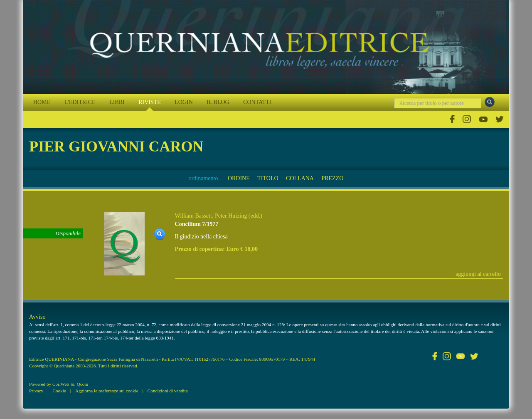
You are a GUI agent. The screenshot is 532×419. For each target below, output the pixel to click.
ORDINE (239, 178)
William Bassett (193, 216)
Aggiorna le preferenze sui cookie (107, 391)
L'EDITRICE (80, 102)
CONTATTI (257, 102)
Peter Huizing (231, 216)
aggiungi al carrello (478, 274)
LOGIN (184, 102)
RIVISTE (150, 102)
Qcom (83, 384)
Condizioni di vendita (168, 391)
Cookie (59, 391)
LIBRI (117, 102)
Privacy (36, 391)
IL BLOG (218, 102)
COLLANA (300, 178)
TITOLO (268, 178)
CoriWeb (61, 384)
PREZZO (332, 178)
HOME (42, 102)
